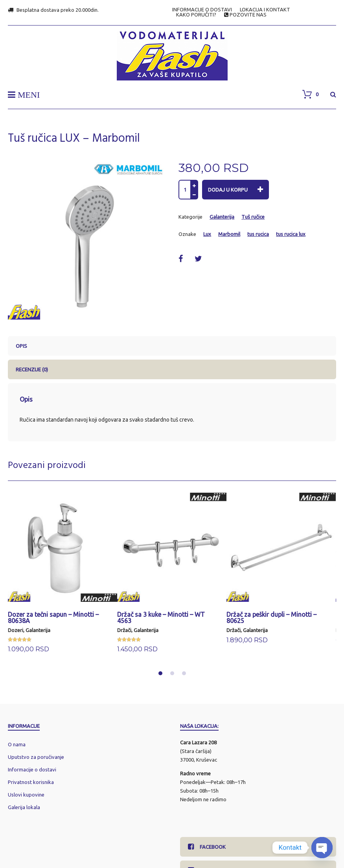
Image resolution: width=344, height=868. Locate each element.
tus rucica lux (291, 234)
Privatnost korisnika (31, 782)
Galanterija (222, 217)
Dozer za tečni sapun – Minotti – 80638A (53, 618)
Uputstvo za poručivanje (36, 757)
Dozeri (16, 630)
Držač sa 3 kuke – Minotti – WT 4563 (161, 618)
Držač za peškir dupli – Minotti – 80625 (271, 618)
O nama (17, 744)
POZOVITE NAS (245, 15)
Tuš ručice (253, 217)
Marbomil (229, 234)
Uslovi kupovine (26, 795)
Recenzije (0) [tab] (32, 369)
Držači (124, 630)
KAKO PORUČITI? (196, 15)
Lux (207, 234)
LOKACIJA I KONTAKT (265, 10)
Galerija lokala (24, 807)
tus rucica (258, 234)
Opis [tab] (21, 346)
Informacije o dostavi (32, 769)
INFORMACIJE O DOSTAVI (202, 10)
